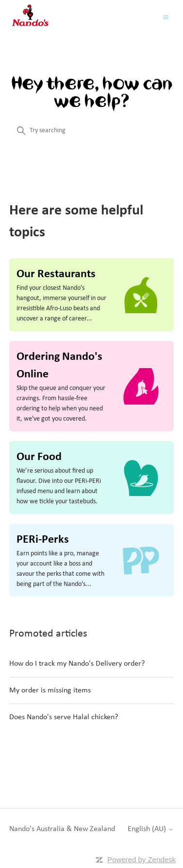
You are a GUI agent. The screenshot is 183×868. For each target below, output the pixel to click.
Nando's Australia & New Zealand (62, 829)
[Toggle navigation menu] (166, 18)
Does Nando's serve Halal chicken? (64, 717)
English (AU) (151, 829)
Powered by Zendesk (141, 859)
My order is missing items (50, 691)
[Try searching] (91, 131)
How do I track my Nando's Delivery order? (77, 664)
